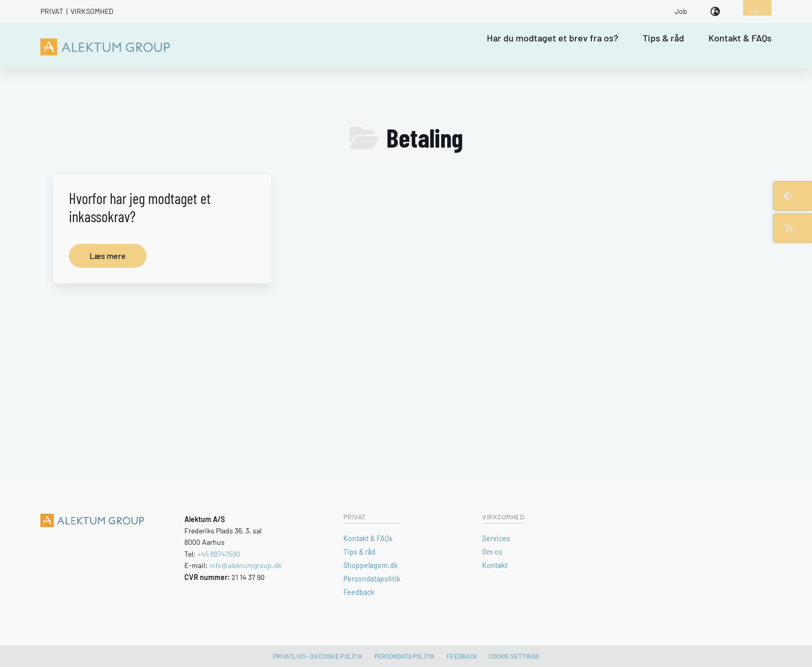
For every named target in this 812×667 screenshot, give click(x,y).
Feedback (359, 592)
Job (681, 11)
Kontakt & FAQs (740, 38)
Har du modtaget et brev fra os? (553, 38)
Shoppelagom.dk (371, 565)
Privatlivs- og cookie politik (318, 656)
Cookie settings (514, 656)
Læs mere (108, 256)
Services (496, 538)
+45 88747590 (219, 554)
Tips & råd (663, 38)
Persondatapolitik (372, 579)
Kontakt (495, 565)
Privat (52, 11)
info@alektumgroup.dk (245, 565)
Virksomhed (92, 11)
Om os (492, 552)
